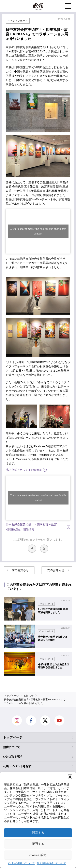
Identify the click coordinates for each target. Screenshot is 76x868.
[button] (70, 777)
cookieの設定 (38, 855)
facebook (32, 549)
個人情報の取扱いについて (51, 863)
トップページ (13, 737)
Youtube (59, 720)
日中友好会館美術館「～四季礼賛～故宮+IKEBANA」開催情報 (31, 527)
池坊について (12, 747)
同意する (38, 833)
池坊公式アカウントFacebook (24, 470)
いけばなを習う (13, 757)
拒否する (38, 844)
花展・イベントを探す (17, 766)
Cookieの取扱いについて (21, 863)
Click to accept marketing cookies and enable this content (38, 231)
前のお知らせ (20, 570)
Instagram (17, 720)
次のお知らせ (56, 570)
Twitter (44, 549)
